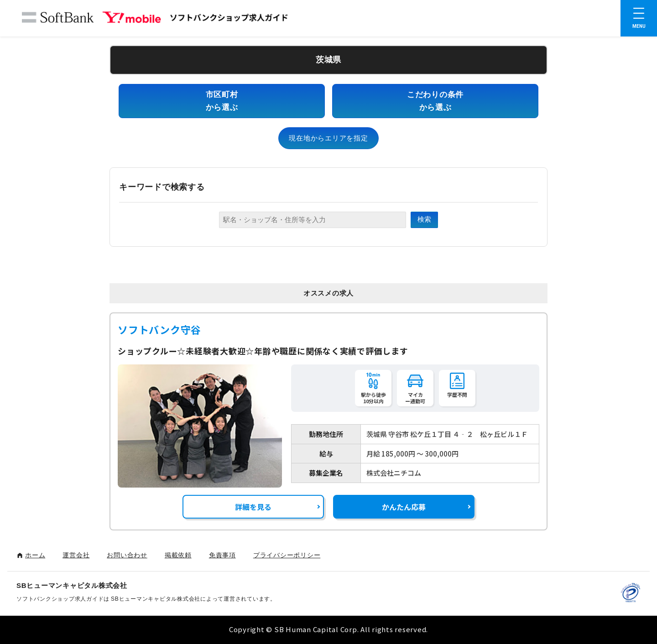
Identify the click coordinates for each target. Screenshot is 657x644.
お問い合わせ (127, 555)
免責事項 (222, 555)
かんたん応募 (404, 507)
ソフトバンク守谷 (159, 330)
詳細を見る (253, 507)
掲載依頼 (178, 555)
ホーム (35, 555)
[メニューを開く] (639, 18)
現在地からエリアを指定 (328, 138)
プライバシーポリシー (287, 555)
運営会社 (76, 555)
